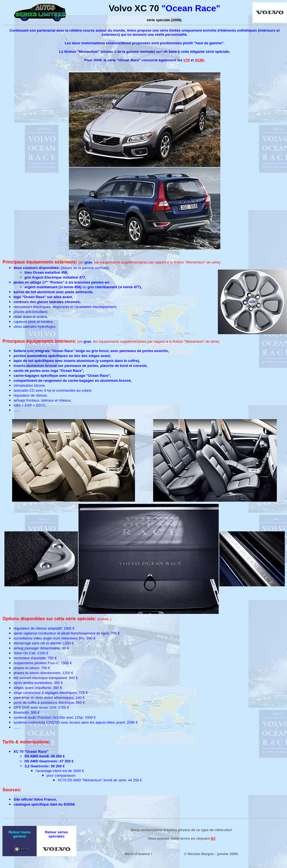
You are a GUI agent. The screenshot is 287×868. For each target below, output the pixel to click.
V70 (187, 60)
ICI (213, 838)
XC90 (199, 60)
